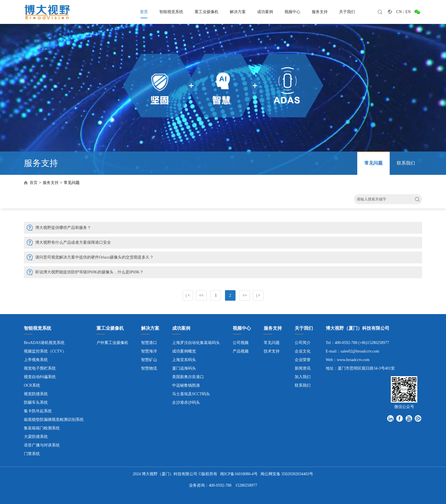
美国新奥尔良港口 (188, 377)
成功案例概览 (184, 351)
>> (245, 295)
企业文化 (303, 351)
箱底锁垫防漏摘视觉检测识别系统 (54, 420)
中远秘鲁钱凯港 (186, 385)
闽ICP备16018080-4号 (239, 474)
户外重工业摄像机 (112, 343)
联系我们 (406, 163)
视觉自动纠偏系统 (40, 377)
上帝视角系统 (36, 360)
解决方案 (238, 12)
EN (408, 12)
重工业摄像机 (207, 12)
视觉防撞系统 (36, 394)
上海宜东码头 (184, 360)
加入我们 (303, 377)
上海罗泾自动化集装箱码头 (196, 343)
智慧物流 (149, 368)
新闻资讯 (303, 368)
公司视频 (241, 343)
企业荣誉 (303, 360)
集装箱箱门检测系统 (42, 428)
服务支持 (320, 12)
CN (399, 12)
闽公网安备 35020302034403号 (287, 474)
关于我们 (347, 12)
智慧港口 (149, 343)
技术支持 (272, 351)
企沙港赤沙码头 (186, 402)
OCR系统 (32, 385)
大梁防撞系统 (36, 437)
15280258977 (246, 485)
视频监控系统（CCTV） (45, 351)
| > (258, 295)
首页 (144, 12)
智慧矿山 (149, 360)
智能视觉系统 (171, 12)
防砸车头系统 (36, 402)
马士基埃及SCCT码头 (191, 394)
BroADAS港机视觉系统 (44, 343)
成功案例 (265, 12)
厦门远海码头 (184, 368)
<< (201, 295)
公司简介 (303, 343)
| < (188, 295)
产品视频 (241, 351)
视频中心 (292, 12)
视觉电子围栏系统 (40, 368)
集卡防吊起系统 (38, 411)
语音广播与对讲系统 (42, 445)
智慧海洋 (149, 351)
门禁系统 (32, 454)
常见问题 (373, 163)
